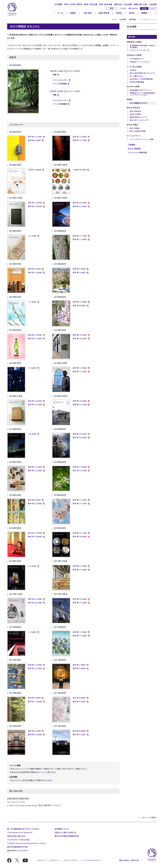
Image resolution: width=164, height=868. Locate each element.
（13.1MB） (32, 236)
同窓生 (119, 13)
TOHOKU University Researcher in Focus (26, 843)
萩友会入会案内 (135, 114)
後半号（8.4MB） (35, 140)
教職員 (144, 13)
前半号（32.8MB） (80, 401)
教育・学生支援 (91, 4)
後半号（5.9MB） (79, 273)
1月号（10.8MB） (35, 170)
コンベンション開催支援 (137, 152)
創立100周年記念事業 (138, 131)
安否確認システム (62, 829)
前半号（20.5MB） (80, 434)
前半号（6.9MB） (35, 698)
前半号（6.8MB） (79, 731)
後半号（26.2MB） (80, 339)
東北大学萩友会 (135, 111)
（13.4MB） (32, 368)
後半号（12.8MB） (35, 273)
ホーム (60, 13)
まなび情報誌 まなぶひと (139, 103)
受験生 (73, 13)
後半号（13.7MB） (80, 636)
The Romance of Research (20, 832)
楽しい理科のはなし (137, 76)
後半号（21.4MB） (80, 570)
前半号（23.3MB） (80, 203)
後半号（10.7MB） (35, 668)
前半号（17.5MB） (35, 533)
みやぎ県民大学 (137, 59)
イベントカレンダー (60, 80)
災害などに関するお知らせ (65, 832)
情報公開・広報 (140, 4)
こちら (49, 780)
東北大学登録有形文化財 (18, 847)
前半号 (31, 500)
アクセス (123, 8)
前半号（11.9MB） (35, 665)
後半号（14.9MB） (35, 206)
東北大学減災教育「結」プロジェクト (142, 73)
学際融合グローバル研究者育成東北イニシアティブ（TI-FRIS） (142, 94)
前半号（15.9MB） (80, 137)
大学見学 (133, 70)
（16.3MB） (32, 434)
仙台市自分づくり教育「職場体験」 (142, 79)
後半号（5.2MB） (79, 702)
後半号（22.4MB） (80, 206)
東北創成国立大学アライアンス (141, 90)
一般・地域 (87, 13)
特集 (55, 75)
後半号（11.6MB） (35, 702)
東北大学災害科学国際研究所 (67, 836)
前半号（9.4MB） (57, 91)
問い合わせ (133, 8)
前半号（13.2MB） (35, 203)
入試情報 (153, 4)
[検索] (155, 13)
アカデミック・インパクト (139, 50)
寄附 (112, 8)
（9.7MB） (37, 500)
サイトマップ (41, 860)
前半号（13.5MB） (80, 302)
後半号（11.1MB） (80, 504)
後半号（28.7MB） (35, 603)
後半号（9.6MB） (79, 668)
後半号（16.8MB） (35, 537)
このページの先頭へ (149, 818)
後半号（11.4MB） (80, 239)
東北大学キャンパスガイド (18, 851)
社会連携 (128, 4)
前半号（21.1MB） (80, 533)
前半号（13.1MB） (80, 236)
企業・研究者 (104, 13)
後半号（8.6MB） (79, 306)
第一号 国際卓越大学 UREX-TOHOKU (23, 829)
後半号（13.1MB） (80, 405)
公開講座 (132, 145)
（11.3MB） (32, 302)
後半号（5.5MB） (79, 735)
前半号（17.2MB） (80, 500)
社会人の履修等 (134, 149)
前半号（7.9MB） (79, 665)
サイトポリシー (55, 860)
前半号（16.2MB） (80, 335)
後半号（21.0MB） (80, 603)
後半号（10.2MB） (35, 471)
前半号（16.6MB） (35, 401)
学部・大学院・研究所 (73, 4)
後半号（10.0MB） (35, 735)
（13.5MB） (38, 504)
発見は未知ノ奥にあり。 (17, 836)
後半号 (31, 504)
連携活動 (133, 19)
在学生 (132, 13)
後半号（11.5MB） (35, 339)
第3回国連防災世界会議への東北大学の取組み (142, 46)
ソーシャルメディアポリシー (92, 860)
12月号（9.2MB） (80, 170)
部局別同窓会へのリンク (138, 117)
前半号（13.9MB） (80, 368)
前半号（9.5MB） (35, 269)
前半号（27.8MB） (80, 566)
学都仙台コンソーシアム (139, 62)
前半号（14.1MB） (35, 137)
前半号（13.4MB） (35, 467)
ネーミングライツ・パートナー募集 (141, 139)
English (152, 8)
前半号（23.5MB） (35, 599)
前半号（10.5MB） (35, 335)
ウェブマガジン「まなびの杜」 (19, 840)
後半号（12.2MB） (80, 372)
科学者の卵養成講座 (137, 82)
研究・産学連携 (106, 4)
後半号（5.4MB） (57, 71)
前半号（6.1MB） (35, 731)
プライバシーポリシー (71, 860)
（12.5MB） (32, 566)
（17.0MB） (32, 632)
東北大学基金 (135, 128)
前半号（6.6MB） (79, 698)
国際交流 (118, 4)
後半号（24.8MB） (80, 438)
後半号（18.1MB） (80, 140)
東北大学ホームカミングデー (140, 120)
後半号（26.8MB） (80, 537)
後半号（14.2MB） (35, 405)
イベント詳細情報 (60, 84)
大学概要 (58, 4)
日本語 (144, 8)
